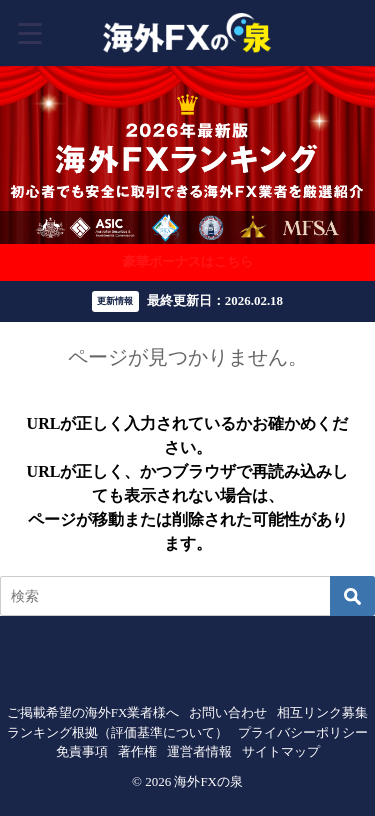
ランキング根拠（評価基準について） (117, 732)
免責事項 (82, 751)
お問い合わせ (228, 712)
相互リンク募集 (322, 712)
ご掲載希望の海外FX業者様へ (93, 712)
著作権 (137, 751)
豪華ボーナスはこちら (188, 261)
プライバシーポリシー (303, 732)
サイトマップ (281, 751)
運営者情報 (199, 751)
